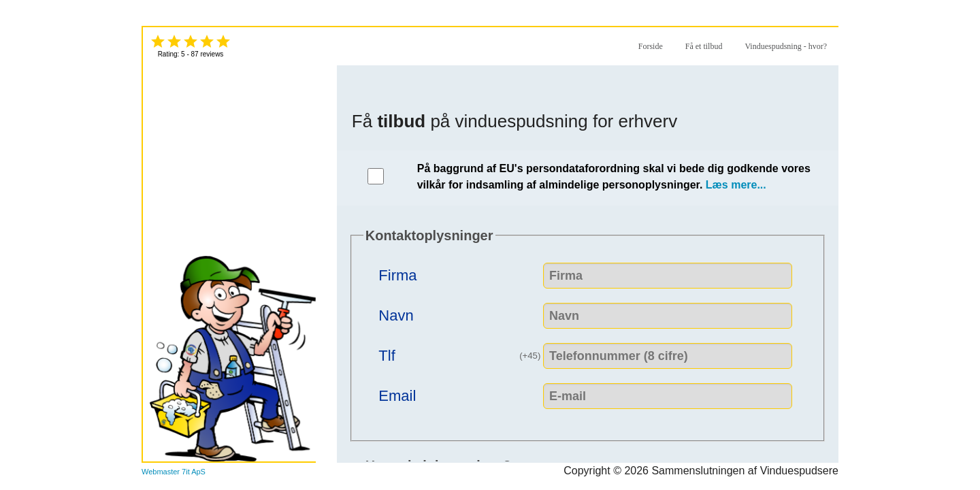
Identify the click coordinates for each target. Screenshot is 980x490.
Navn (396, 314)
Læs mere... (736, 185)
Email (397, 394)
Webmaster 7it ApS (174, 472)
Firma (397, 274)
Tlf (461, 353)
